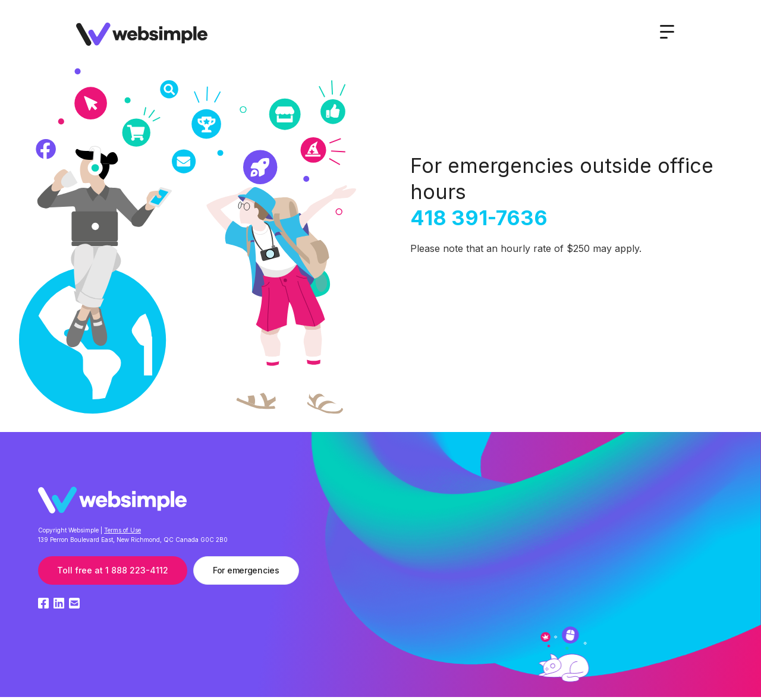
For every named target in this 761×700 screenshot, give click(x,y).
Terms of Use (122, 530)
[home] (142, 36)
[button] (667, 32)
